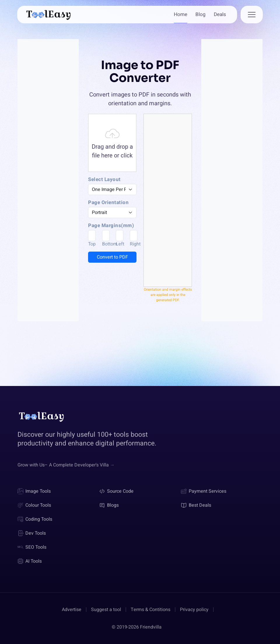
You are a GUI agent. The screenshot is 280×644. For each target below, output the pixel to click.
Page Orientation (108, 203)
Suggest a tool (106, 610)
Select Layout (104, 180)
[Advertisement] (48, 137)
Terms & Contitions (150, 610)
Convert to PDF (112, 257)
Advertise (72, 610)
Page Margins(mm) (111, 226)
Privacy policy (194, 610)
